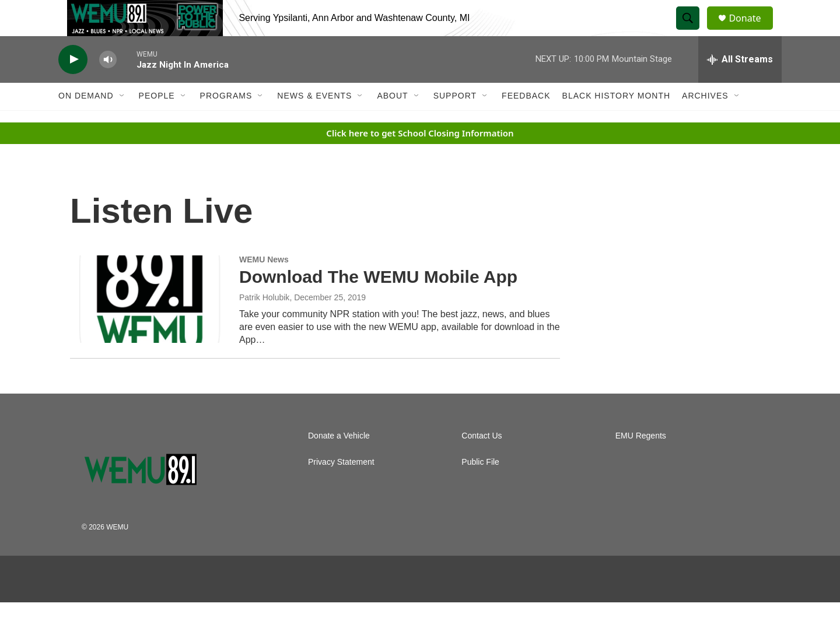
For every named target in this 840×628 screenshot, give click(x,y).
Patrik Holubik (264, 322)
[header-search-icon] (693, 31)
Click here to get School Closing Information (420, 158)
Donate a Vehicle (339, 462)
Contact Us (482, 462)
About (392, 121)
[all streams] (740, 85)
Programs (226, 121)
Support (455, 121)
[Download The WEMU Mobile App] (149, 324)
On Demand (86, 121)
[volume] (108, 85)
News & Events (314, 121)
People (157, 121)
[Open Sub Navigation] (123, 121)
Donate (752, 31)
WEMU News (264, 285)
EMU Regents (641, 462)
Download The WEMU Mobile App (378, 302)
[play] (73, 85)
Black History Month (616, 121)
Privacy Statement (341, 488)
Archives (705, 121)
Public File (480, 488)
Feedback (526, 121)
